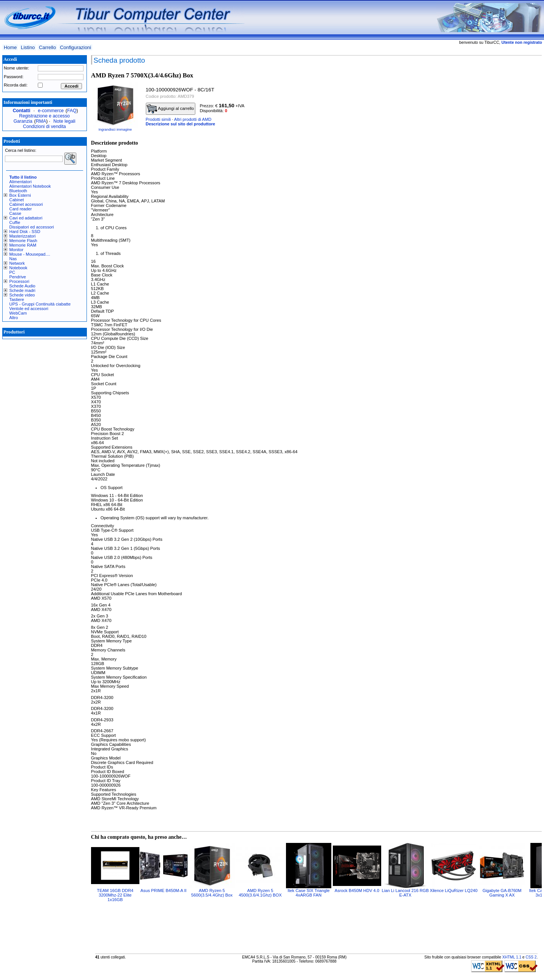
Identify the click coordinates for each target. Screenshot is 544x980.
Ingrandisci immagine (115, 130)
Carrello (47, 47)
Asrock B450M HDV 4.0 (357, 890)
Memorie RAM (23, 245)
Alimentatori (21, 182)
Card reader (21, 209)
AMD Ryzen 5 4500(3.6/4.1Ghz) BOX (260, 893)
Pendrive (18, 277)
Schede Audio (22, 286)
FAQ (72, 111)
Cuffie (15, 222)
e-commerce (51, 111)
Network (17, 263)
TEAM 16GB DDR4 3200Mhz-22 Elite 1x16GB (115, 895)
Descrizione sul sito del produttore (181, 124)
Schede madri (22, 290)
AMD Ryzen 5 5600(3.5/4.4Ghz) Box (212, 893)
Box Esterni (20, 195)
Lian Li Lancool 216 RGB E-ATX (405, 893)
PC (12, 272)
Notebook (19, 268)
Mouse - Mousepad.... (30, 254)
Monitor (16, 250)
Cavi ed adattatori (26, 218)
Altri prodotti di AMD (193, 119)
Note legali (64, 121)
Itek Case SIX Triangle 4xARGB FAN (308, 893)
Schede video (22, 295)
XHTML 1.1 (512, 957)
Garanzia (23, 121)
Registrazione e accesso (45, 116)
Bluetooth (18, 191)
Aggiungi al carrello (170, 109)
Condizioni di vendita (45, 127)
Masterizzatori (23, 236)
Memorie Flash (23, 241)
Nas (13, 259)
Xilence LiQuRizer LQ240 (454, 890)
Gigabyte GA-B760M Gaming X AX (502, 893)
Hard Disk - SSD (25, 231)
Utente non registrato (522, 42)
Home (10, 47)
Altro (14, 318)
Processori (19, 281)
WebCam (18, 313)
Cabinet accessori (26, 204)
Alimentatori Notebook (30, 186)
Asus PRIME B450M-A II (164, 890)
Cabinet (17, 200)
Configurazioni (76, 47)
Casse (15, 213)
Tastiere (17, 299)
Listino (28, 47)
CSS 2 (531, 957)
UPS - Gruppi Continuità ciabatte (40, 304)
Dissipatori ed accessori (32, 227)
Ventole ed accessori (29, 309)
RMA (41, 121)
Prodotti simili (158, 119)
